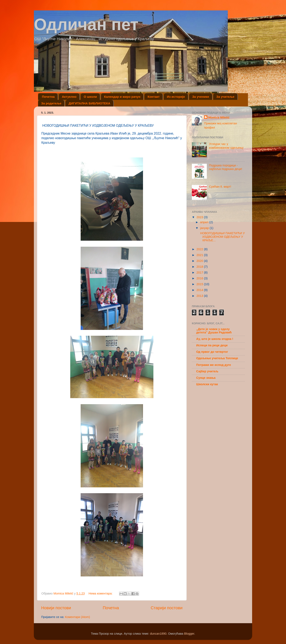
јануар (205, 228)
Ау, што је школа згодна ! (215, 339)
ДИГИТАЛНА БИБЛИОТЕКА (89, 103)
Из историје (176, 97)
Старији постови (167, 608)
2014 (200, 290)
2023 (200, 217)
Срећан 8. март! (220, 187)
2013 (200, 296)
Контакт (154, 97)
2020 (200, 261)
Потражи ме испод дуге (214, 365)
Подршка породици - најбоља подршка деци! (226, 167)
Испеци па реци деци (212, 345)
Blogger (189, 634)
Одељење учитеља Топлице (217, 358)
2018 (200, 267)
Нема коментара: (101, 593)
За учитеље (225, 97)
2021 (200, 255)
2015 (200, 284)
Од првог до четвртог (212, 352)
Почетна (48, 97)
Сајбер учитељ (207, 371)
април (205, 222)
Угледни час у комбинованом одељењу (226, 146)
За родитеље (51, 103)
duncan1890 (158, 634)
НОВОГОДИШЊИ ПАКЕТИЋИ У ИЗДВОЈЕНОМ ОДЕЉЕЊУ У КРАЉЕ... (222, 237)
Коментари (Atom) (78, 617)
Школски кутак (207, 384)
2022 (200, 249)
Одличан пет (86, 24)
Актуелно (69, 97)
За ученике (201, 97)
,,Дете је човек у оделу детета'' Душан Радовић (214, 331)
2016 (200, 278)
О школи (90, 97)
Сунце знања (206, 378)
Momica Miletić (219, 118)
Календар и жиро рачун (122, 97)
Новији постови (56, 608)
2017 (200, 272)
